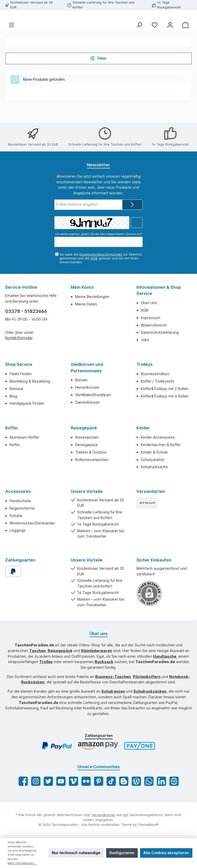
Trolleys (145, 365)
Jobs (145, 340)
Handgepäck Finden (27, 404)
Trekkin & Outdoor (91, 452)
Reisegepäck (84, 428)
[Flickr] (86, 781)
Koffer (12, 428)
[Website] (174, 781)
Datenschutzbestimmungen (101, 254)
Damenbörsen (87, 402)
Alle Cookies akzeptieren (166, 853)
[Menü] (12, 42)
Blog (13, 396)
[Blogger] (124, 781)
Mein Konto (82, 287)
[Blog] (136, 781)
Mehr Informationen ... (22, 863)
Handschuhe (20, 501)
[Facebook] (23, 781)
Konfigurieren (122, 853)
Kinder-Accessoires (158, 437)
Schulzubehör (153, 460)
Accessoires (18, 492)
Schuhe (16, 516)
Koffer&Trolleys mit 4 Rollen (165, 396)
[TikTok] (111, 781)
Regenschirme (22, 508)
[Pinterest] (99, 781)
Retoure (16, 389)
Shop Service (19, 365)
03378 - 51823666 (26, 311)
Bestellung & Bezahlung (30, 381)
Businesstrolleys (155, 374)
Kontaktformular (19, 338)
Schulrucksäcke (154, 467)
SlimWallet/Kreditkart (93, 395)
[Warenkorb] (185, 42)
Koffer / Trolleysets (157, 381)
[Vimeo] (73, 781)
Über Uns (149, 303)
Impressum (151, 318)
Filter (99, 75)
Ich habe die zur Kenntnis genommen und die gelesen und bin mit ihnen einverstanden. (101, 258)
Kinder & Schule (154, 452)
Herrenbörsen (87, 388)
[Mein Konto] (170, 42)
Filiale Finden (21, 374)
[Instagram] (36, 781)
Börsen (81, 380)
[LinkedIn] (161, 781)
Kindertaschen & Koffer (161, 445)
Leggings (18, 531)
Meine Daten (86, 304)
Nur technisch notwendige (76, 853)
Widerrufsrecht (154, 325)
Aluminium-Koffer (24, 437)
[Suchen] (139, 42)
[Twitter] (48, 781)
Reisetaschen (87, 437)
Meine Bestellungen (92, 297)
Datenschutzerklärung (160, 333)
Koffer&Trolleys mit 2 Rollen (165, 389)
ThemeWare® (148, 825)
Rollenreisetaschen (92, 460)
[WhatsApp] (149, 781)
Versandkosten (103, 815)
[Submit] (132, 205)
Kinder (143, 428)
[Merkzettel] (155, 42)
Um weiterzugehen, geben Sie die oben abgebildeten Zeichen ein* (99, 234)
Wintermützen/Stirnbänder (32, 523)
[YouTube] (61, 781)
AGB (94, 258)
